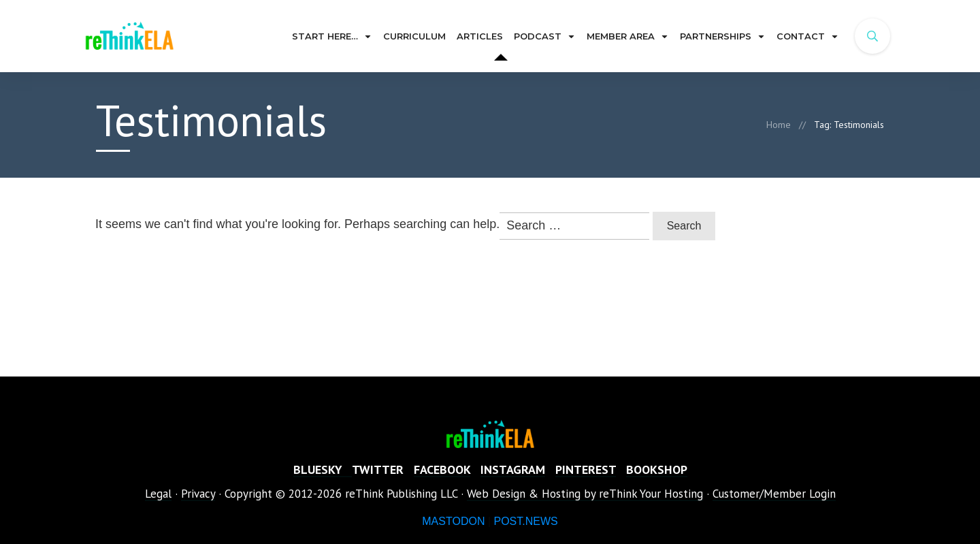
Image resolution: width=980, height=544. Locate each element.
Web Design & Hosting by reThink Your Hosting (585, 494)
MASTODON (453, 521)
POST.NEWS (525, 521)
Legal (158, 494)
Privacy (198, 494)
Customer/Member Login (774, 494)
